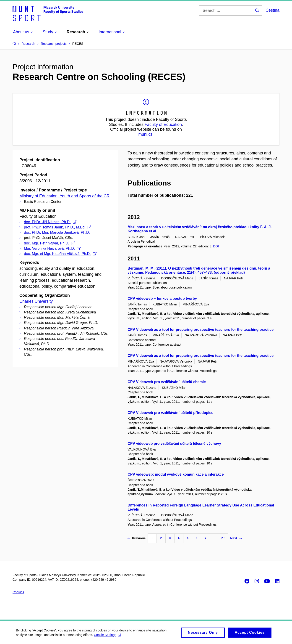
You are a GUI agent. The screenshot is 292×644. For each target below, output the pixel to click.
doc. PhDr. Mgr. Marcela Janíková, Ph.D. (57, 232)
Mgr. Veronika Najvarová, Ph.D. (52, 248)
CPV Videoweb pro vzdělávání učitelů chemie (167, 382)
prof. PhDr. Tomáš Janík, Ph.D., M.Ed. (58, 227)
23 (223, 538)
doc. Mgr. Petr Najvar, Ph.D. (49, 243)
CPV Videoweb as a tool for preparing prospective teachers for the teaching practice (201, 330)
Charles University (36, 301)
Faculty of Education (163, 125)
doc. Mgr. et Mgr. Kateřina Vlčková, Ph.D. (60, 254)
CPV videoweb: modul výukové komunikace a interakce (176, 474)
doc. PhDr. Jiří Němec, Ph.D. (50, 222)
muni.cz (145, 134)
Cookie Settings (108, 636)
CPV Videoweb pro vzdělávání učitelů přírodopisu (171, 413)
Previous (137, 538)
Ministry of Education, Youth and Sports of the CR (64, 196)
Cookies (18, 592)
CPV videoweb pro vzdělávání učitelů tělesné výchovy (174, 444)
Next (236, 538)
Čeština (272, 10)
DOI (216, 246)
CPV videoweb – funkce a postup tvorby (162, 298)
